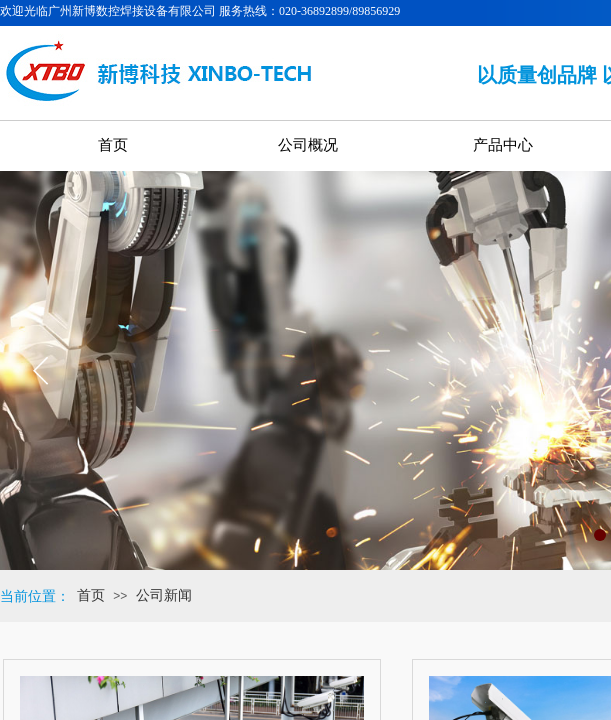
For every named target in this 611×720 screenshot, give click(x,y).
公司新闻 (164, 595)
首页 (91, 595)
